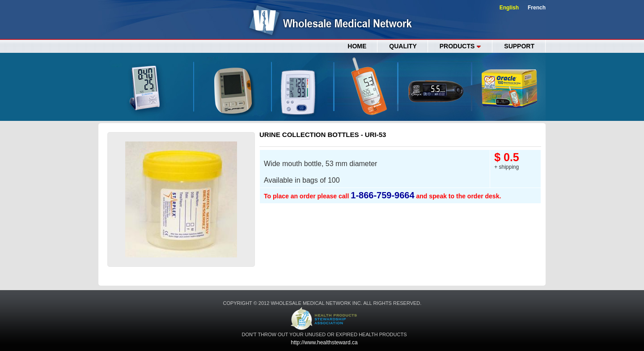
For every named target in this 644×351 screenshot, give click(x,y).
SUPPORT (519, 46)
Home (357, 46)
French (537, 8)
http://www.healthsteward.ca (324, 342)
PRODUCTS (461, 46)
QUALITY (403, 46)
